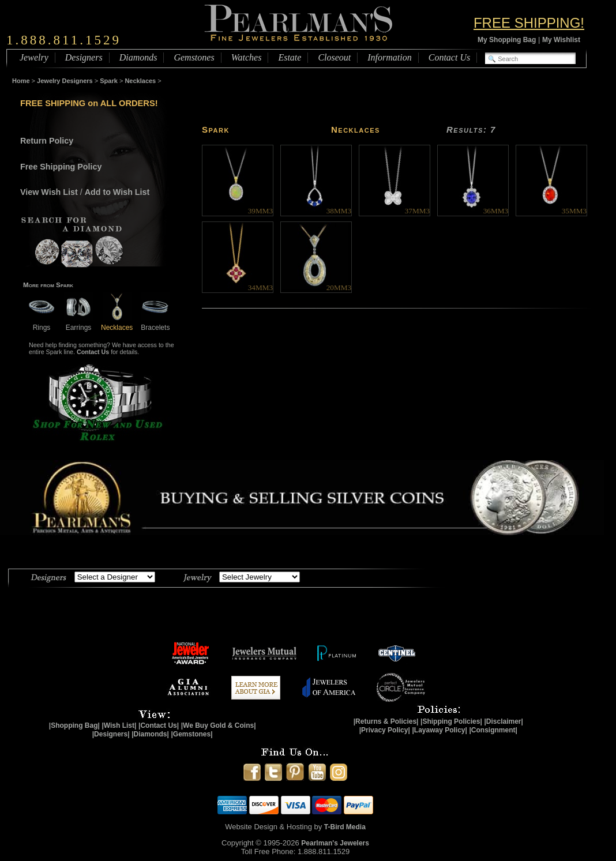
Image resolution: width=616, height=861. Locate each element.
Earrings (78, 323)
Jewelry (34, 57)
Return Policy (47, 141)
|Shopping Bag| (74, 725)
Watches (247, 57)
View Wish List (49, 192)
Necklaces (140, 81)
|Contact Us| (159, 725)
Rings (42, 323)
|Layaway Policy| (439, 730)
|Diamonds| (150, 734)
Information (389, 57)
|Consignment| (493, 730)
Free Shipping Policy (61, 167)
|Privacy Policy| (385, 730)
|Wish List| (119, 725)
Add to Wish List (117, 192)
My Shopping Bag (507, 40)
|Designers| (111, 734)
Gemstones (194, 57)
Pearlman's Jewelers (335, 843)
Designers (84, 57)
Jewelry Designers (65, 81)
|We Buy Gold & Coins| (219, 725)
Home (21, 81)
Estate (290, 57)
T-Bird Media (345, 827)
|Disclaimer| (503, 721)
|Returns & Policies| (386, 721)
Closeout (334, 57)
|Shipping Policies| (451, 721)
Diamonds (138, 57)
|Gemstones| (192, 734)
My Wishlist (561, 40)
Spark (109, 81)
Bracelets (155, 323)
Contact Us (449, 57)
